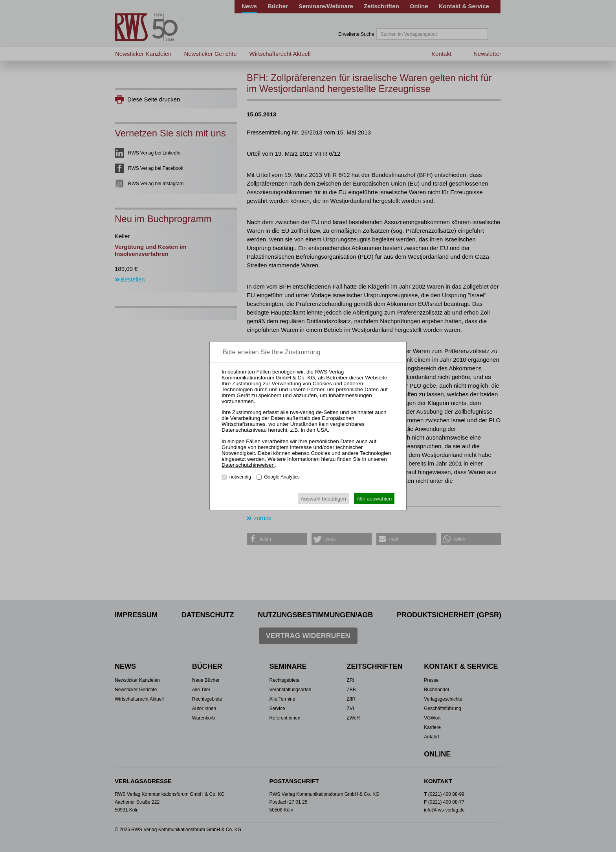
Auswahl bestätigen (323, 499)
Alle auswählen (374, 499)
